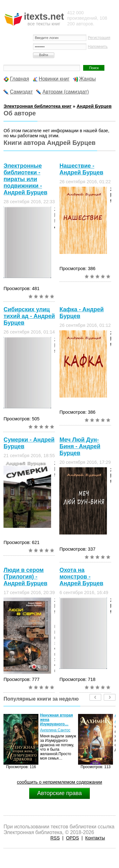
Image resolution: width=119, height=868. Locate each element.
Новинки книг (54, 79)
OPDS (73, 838)
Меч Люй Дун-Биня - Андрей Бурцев (80, 446)
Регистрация (99, 38)
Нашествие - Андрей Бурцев (81, 169)
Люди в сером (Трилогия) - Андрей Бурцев (25, 577)
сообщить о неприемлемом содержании (60, 782)
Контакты (95, 838)
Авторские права (59, 793)
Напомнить (98, 47)
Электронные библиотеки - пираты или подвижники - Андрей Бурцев (25, 179)
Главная (19, 79)
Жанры (87, 79)
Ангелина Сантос (55, 730)
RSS (55, 838)
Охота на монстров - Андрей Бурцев (81, 577)
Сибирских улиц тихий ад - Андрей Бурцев (29, 316)
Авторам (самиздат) (66, 92)
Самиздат (21, 92)
